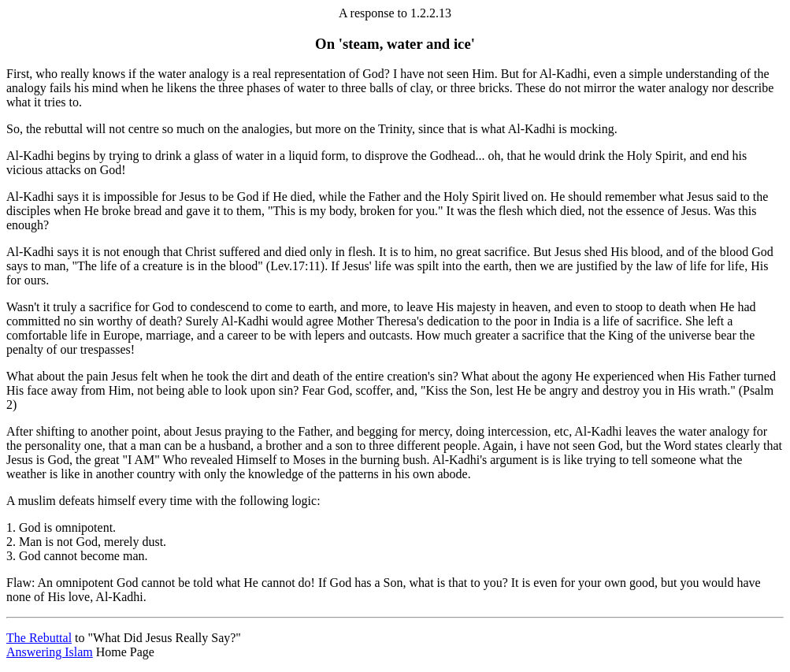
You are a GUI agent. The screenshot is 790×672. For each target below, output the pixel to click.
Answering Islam (50, 652)
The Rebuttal (39, 638)
